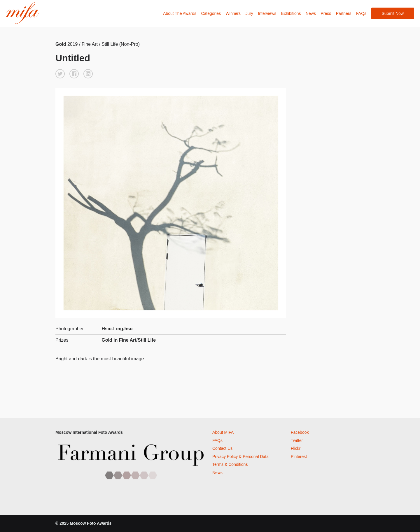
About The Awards (180, 13)
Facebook (300, 432)
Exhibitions (291, 13)
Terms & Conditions (230, 464)
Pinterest (299, 456)
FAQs (361, 13)
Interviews (267, 13)
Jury (249, 13)
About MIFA (223, 432)
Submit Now (393, 13)
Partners (344, 13)
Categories (211, 13)
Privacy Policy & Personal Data (240, 456)
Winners (233, 13)
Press (326, 13)
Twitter (297, 440)
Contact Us (222, 448)
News (311, 13)
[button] (60, 74)
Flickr (296, 448)
